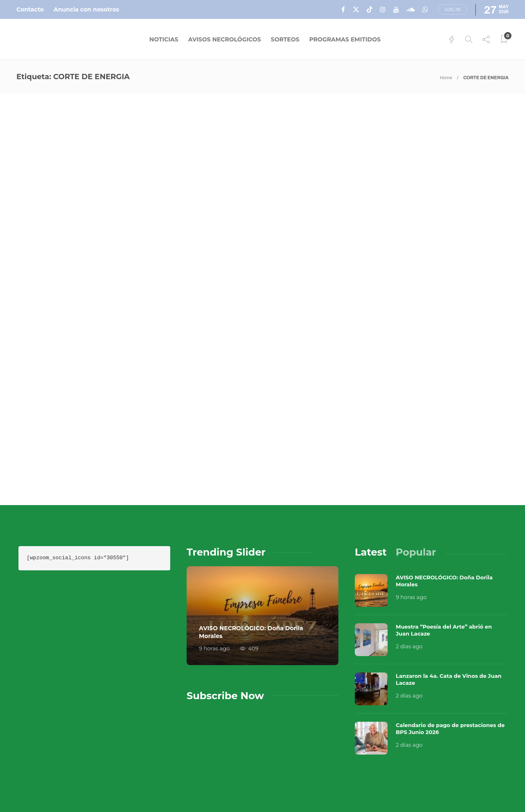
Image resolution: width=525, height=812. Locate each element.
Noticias (164, 39)
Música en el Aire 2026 (419, 759)
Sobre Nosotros (338, 771)
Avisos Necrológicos (225, 39)
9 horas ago (214, 578)
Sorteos (285, 39)
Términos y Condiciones (460, 771)
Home (446, 78)
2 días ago (409, 576)
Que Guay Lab (493, 759)
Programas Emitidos (345, 39)
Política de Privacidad (349, 787)
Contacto (30, 9)
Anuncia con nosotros (87, 9)
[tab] (371, 482)
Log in (453, 9)
